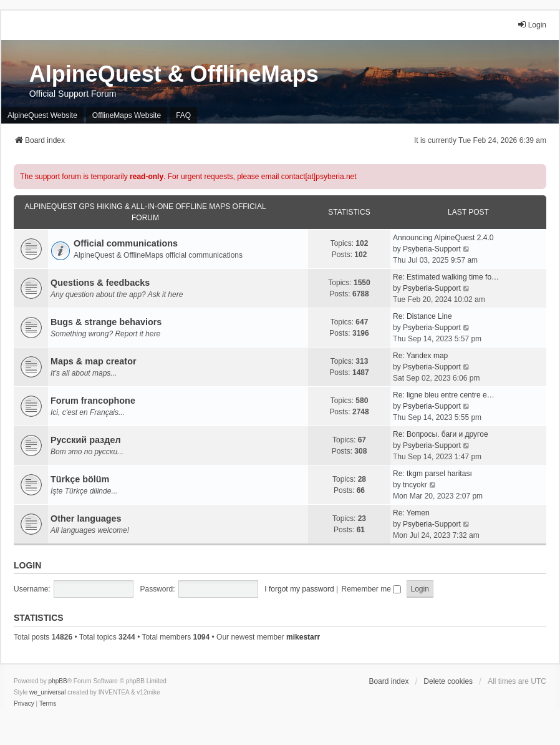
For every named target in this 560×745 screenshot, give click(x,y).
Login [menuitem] (532, 25)
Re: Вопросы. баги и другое (441, 434)
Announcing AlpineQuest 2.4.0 (443, 238)
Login (27, 565)
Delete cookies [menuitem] (448, 681)
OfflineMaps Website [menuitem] (127, 115)
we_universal (47, 692)
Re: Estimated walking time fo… (446, 277)
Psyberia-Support (432, 249)
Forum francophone (93, 401)
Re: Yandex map (420, 356)
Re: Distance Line (422, 316)
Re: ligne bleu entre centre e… (444, 395)
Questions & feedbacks (100, 283)
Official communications (126, 243)
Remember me (371, 589)
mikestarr (303, 637)
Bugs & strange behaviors (106, 322)
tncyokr (415, 485)
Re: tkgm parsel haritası (432, 474)
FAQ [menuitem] (183, 115)
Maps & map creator (94, 361)
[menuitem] (24, 704)
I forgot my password (299, 589)
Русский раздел (86, 440)
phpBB (58, 681)
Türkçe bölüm (80, 479)
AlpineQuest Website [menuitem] (42, 115)
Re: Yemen (411, 513)
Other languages (86, 519)
